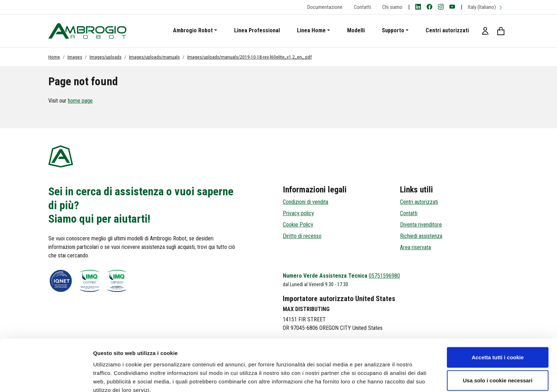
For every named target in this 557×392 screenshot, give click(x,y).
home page (80, 101)
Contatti (362, 7)
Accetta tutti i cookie (498, 322)
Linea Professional (257, 30)
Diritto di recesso (302, 236)
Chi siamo (392, 7)
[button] (485, 31)
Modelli (356, 30)
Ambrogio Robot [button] (193, 30)
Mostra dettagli (374, 378)
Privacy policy (298, 213)
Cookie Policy (298, 225)
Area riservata (415, 247)
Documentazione (325, 7)
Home (54, 57)
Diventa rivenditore (421, 225)
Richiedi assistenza (421, 236)
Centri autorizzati (447, 30)
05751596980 (384, 276)
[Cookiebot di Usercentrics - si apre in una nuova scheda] (46, 378)
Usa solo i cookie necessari (498, 346)
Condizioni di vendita (305, 202)
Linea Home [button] (311, 30)
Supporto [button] (393, 30)
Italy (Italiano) (485, 7)
